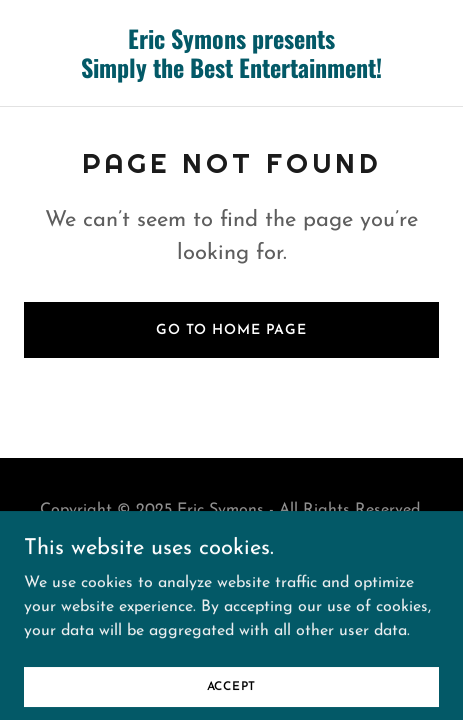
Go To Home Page (231, 330)
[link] (231, 74)
